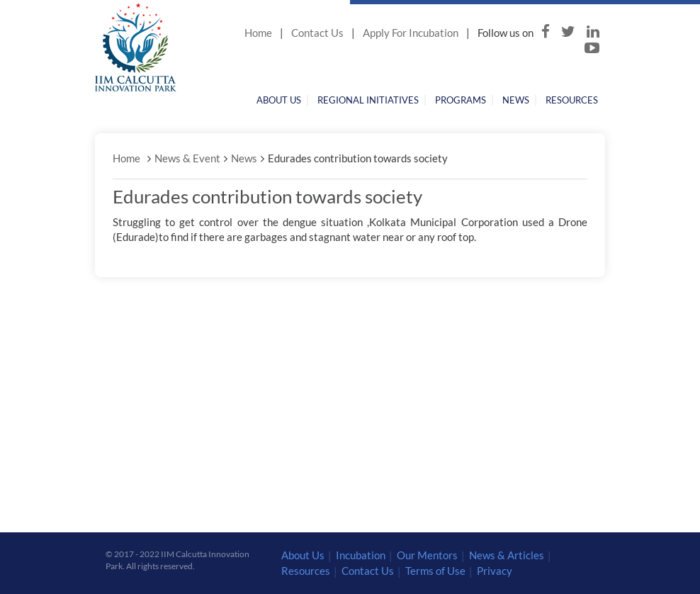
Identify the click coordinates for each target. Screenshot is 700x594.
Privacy (495, 571)
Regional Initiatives (368, 100)
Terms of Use (435, 571)
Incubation (361, 555)
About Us (279, 100)
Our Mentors (427, 555)
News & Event (187, 158)
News (516, 100)
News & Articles (507, 555)
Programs (461, 100)
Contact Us (317, 33)
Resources (572, 100)
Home (258, 33)
